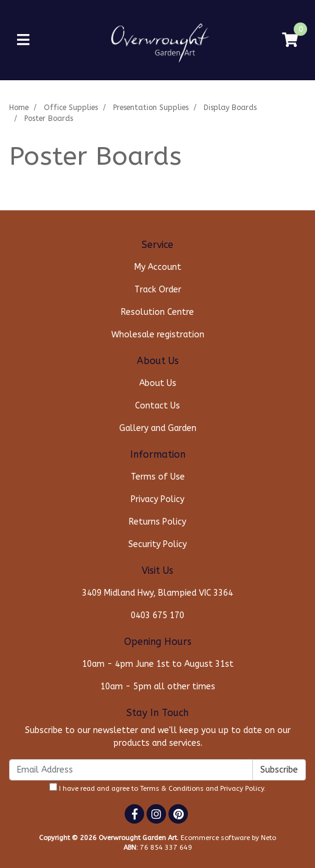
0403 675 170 (157, 615)
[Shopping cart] (290, 40)
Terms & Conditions (172, 789)
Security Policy (157, 544)
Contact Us (157, 406)
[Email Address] (131, 770)
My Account (158, 267)
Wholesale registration (158, 335)
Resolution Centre (157, 312)
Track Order (158, 290)
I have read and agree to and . (157, 788)
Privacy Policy (157, 499)
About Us (158, 383)
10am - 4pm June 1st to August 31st (158, 664)
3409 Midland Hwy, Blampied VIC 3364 (157, 593)
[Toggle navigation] (23, 40)
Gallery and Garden (158, 428)
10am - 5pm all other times (158, 687)
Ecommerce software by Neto (228, 838)
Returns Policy (157, 522)
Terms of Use (158, 477)
